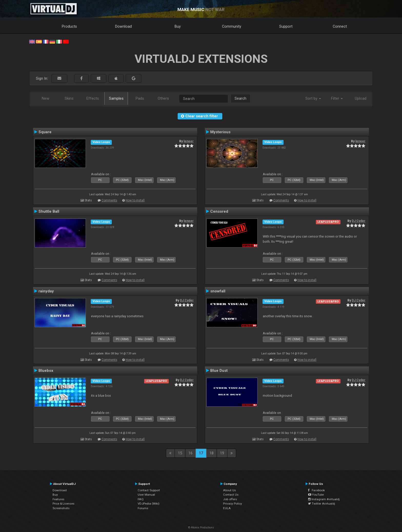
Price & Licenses (63, 504)
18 (212, 453)
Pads (140, 98)
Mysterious (220, 132)
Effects (93, 98)
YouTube (316, 495)
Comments (109, 200)
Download (123, 26)
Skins (69, 98)
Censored (219, 211)
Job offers (230, 499)
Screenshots (61, 508)
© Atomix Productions (201, 528)
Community (232, 26)
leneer (189, 141)
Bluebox (46, 371)
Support (286, 26)
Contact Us (231, 495)
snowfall (218, 291)
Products (69, 26)
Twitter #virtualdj (322, 504)
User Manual (146, 495)
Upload (361, 98)
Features (58, 499)
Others (163, 98)
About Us (229, 490)
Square (45, 132)
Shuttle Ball (49, 211)
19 (222, 453)
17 (201, 453)
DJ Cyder (359, 221)
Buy (178, 26)
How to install (135, 200)
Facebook (316, 490)
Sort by (313, 98)
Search (240, 98)
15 (180, 453)
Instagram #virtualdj (324, 499)
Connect (340, 26)
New (46, 98)
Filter (337, 98)
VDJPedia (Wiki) (149, 504)
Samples (116, 98)
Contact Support (149, 490)
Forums (143, 508)
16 (190, 453)
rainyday (46, 291)
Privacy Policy (233, 504)
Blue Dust (219, 371)
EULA (227, 508)
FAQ (141, 499)
